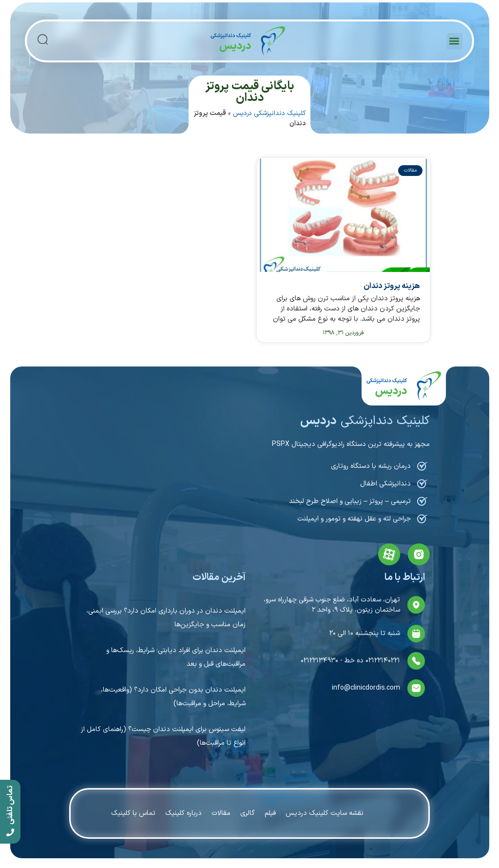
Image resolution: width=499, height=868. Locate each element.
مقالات (221, 813)
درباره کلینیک (183, 813)
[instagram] (419, 554)
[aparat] (389, 554)
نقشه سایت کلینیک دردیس (325, 813)
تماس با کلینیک (133, 813)
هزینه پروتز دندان (392, 286)
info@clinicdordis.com (366, 688)
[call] (10, 812)
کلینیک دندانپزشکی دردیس (269, 113)
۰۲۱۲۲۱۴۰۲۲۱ (382, 661)
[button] (454, 41)
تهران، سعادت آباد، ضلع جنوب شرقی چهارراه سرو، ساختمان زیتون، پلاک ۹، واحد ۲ (332, 605)
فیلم (270, 813)
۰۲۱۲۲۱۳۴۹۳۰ (319, 661)
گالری (248, 813)
